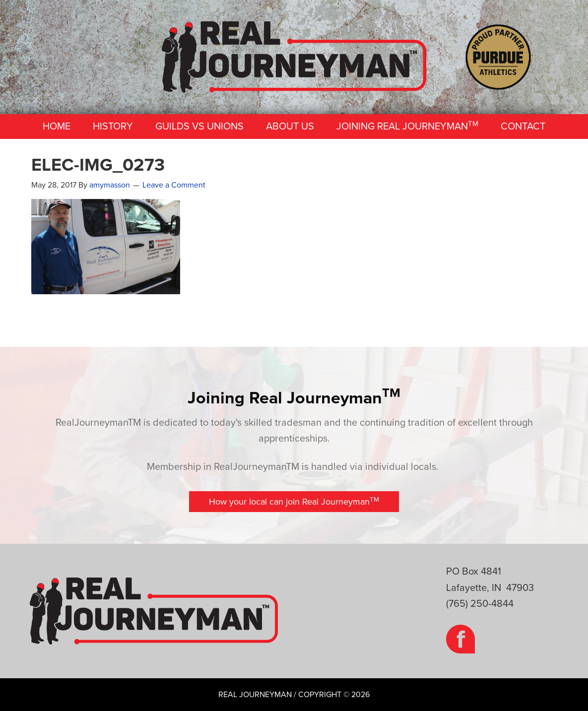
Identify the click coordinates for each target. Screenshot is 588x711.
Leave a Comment (174, 185)
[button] (294, 502)
